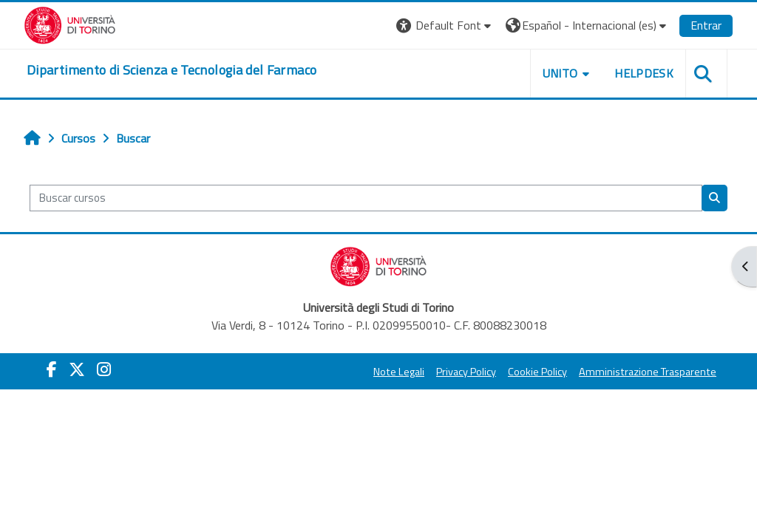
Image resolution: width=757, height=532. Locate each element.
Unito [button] (560, 73)
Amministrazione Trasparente (648, 372)
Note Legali (399, 372)
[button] (445, 25)
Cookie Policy (537, 372)
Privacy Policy (466, 372)
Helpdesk (644, 73)
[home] (172, 70)
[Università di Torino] (70, 24)
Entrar (706, 25)
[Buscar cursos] (366, 198)
